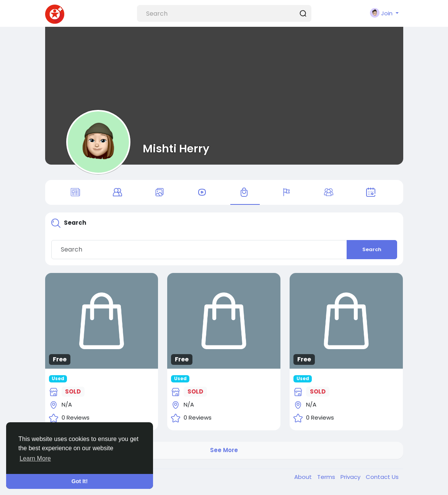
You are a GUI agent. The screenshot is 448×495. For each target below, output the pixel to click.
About (304, 477)
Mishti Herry (176, 149)
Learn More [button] (35, 458)
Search (372, 250)
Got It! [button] (80, 481)
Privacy (351, 477)
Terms (327, 477)
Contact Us (382, 477)
